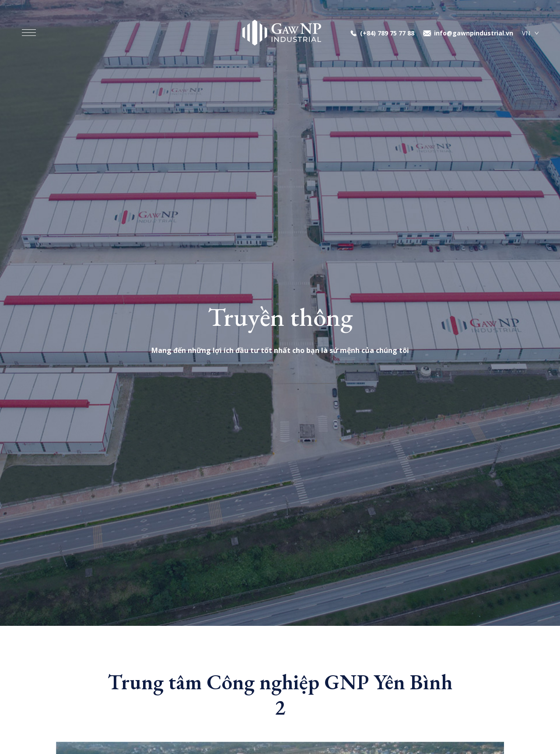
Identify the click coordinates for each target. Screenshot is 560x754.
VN (526, 33)
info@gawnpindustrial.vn (474, 33)
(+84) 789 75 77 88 (387, 33)
